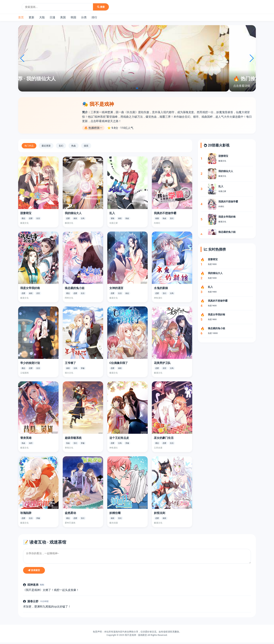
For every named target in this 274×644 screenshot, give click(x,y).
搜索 (101, 7)
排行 (94, 17)
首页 (21, 17)
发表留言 (34, 572)
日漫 (52, 17)
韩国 (73, 17)
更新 (31, 17)
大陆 (42, 17)
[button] (131, 88)
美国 (63, 17)
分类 (84, 17)
